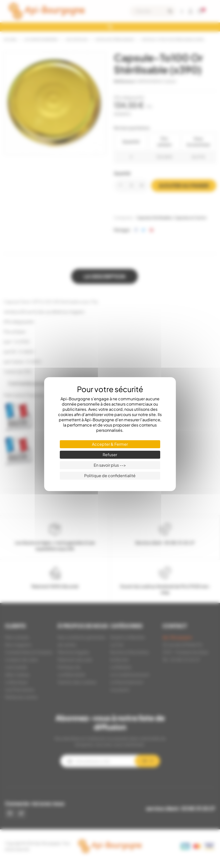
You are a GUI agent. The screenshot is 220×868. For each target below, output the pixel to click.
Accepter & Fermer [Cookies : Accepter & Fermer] (110, 444)
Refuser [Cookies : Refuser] (110, 455)
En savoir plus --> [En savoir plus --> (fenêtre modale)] (110, 465)
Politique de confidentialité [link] (110, 476)
